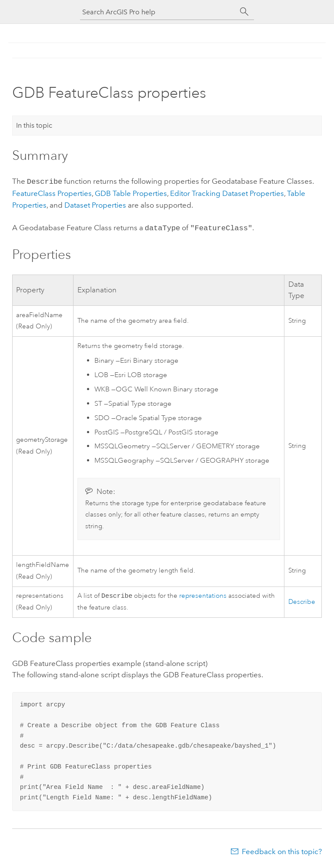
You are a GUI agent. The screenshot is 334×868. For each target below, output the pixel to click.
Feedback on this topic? (282, 851)
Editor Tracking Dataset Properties (227, 192)
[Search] (244, 12)
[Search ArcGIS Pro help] (158, 12)
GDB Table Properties (131, 192)
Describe (302, 601)
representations (203, 595)
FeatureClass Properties (52, 192)
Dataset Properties (95, 204)
